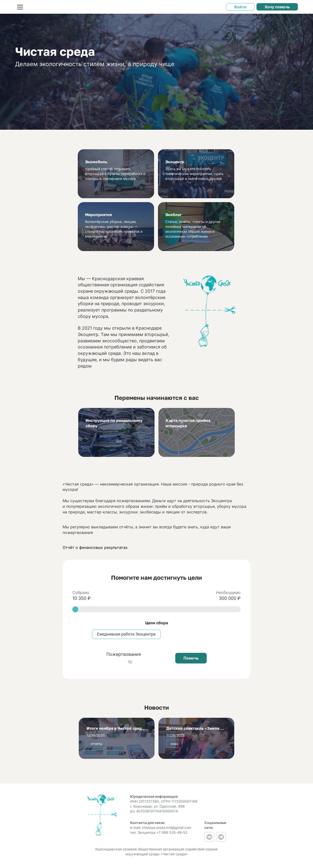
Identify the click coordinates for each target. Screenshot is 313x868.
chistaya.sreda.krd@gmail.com (167, 827)
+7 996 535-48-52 (172, 832)
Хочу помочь (277, 7)
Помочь (191, 658)
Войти (240, 7)
